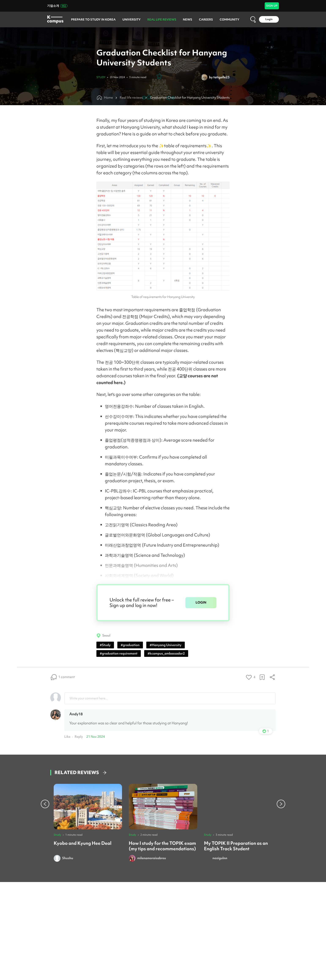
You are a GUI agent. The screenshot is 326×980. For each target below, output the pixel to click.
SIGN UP (272, 6)
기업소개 (57, 6)
